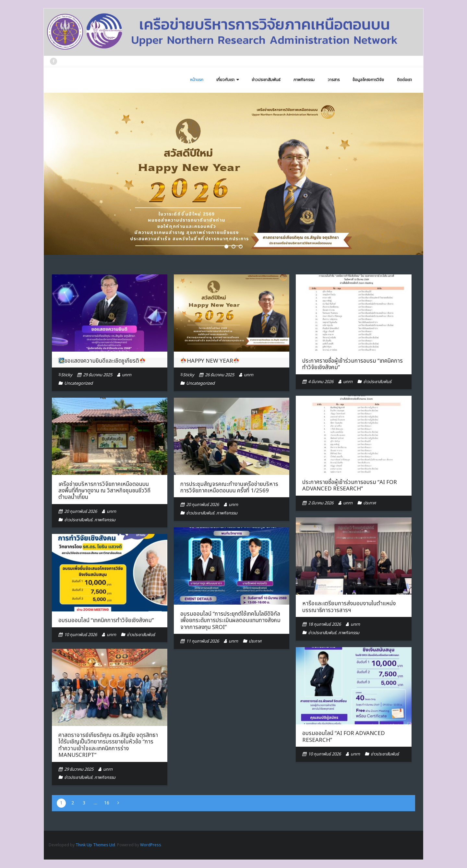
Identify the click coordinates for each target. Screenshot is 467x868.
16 (107, 803)
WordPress (151, 845)
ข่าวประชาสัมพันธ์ (377, 382)
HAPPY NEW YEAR (210, 361)
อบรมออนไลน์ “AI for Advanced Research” (344, 737)
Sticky (67, 375)
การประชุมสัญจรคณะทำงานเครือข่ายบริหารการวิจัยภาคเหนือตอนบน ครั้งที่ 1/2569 (229, 488)
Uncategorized (78, 383)
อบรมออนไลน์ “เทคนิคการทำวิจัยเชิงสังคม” (106, 621)
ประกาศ (370, 503)
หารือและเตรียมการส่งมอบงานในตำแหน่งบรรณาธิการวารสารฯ (349, 607)
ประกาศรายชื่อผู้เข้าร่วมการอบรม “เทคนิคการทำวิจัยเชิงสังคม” (353, 364)
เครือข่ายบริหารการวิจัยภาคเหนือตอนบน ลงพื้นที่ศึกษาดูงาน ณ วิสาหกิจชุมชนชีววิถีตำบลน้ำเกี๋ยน (104, 491)
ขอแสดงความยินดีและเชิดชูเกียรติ (102, 361)
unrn (127, 375)
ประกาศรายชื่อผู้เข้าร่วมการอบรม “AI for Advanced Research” (350, 486)
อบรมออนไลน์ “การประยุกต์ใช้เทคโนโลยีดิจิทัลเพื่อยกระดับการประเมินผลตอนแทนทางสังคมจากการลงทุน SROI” (230, 621)
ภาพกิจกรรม (105, 520)
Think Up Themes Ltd (95, 845)
